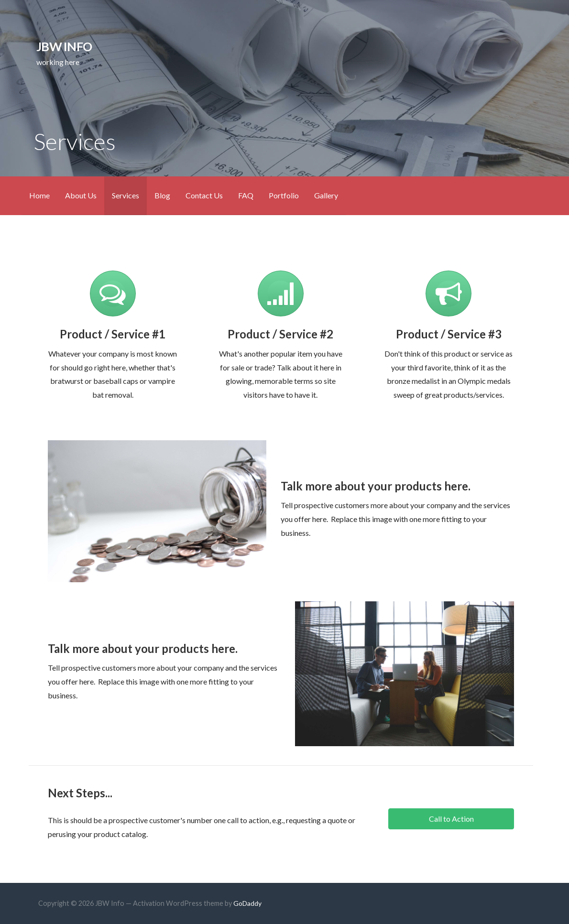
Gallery (326, 195)
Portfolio (284, 195)
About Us (81, 195)
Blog (162, 195)
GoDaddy (247, 903)
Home (39, 195)
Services (126, 195)
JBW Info (64, 46)
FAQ (246, 195)
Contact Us (204, 195)
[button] (451, 819)
